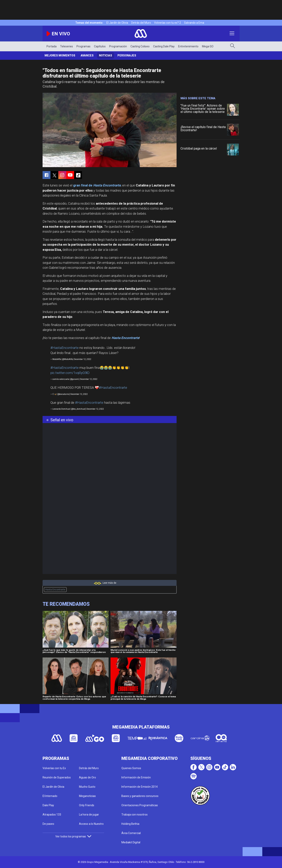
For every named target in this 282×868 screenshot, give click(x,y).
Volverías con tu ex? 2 (168, 23)
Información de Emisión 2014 (140, 787)
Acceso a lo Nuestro (91, 824)
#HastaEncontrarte (65, 348)
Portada (52, 46)
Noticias (106, 55)
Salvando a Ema (194, 23)
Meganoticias (87, 796)
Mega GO (208, 46)
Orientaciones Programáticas (140, 805)
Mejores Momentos (60, 55)
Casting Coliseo (140, 46)
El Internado (50, 796)
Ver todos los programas (73, 836)
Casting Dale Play (164, 46)
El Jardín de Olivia (117, 23)
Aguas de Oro (87, 777)
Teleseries (67, 46)
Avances (87, 55)
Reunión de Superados (57, 777)
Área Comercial (131, 833)
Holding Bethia (130, 824)
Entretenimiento (188, 46)
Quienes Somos (131, 768)
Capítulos (100, 46)
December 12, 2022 (83, 359)
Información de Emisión (136, 777)
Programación (118, 46)
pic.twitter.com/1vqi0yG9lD (70, 373)
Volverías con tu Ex (54, 768)
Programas (83, 46)
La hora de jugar (89, 815)
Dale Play (48, 805)
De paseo (48, 824)
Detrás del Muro (141, 23)
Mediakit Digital (131, 842)
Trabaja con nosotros (134, 815)
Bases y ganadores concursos (140, 796)
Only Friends (87, 805)
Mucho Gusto (87, 787)
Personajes (127, 55)
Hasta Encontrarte (55, 590)
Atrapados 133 (52, 815)
